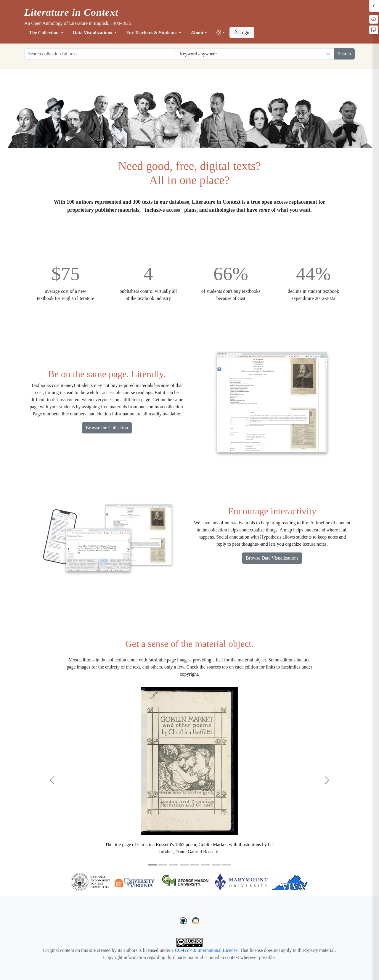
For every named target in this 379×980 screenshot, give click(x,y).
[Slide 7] (216, 865)
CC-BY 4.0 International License (206, 950)
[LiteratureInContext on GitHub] (184, 920)
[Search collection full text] (100, 54)
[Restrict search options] (255, 54)
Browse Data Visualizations (272, 558)
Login (242, 32)
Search (344, 54)
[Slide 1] (152, 865)
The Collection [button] (44, 33)
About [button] (197, 33)
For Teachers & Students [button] (152, 33)
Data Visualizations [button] (93, 33)
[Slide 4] (184, 865)
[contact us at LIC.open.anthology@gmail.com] (196, 920)
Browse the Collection (107, 428)
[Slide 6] (205, 865)
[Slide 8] (227, 865)
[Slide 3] (174, 865)
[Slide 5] (195, 865)
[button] (221, 33)
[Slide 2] (163, 865)
